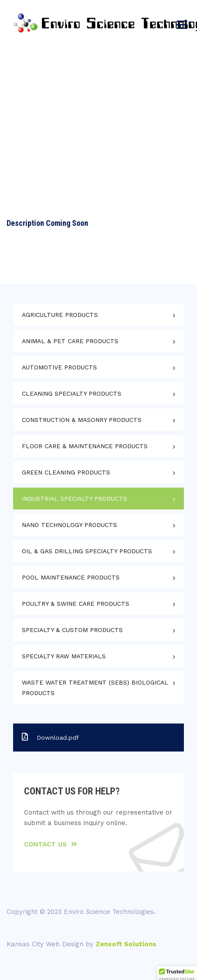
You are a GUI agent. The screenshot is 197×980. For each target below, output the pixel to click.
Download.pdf (50, 737)
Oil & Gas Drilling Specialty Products (87, 551)
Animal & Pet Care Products (70, 341)
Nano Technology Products (69, 525)
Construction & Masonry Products (82, 420)
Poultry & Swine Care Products (76, 604)
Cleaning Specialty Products (72, 393)
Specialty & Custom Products (72, 630)
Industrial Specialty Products (74, 499)
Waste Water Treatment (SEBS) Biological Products (95, 688)
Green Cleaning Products (66, 472)
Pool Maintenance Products (71, 577)
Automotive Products (59, 367)
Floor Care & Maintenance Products (85, 446)
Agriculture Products (60, 315)
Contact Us (50, 844)
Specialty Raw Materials (64, 656)
